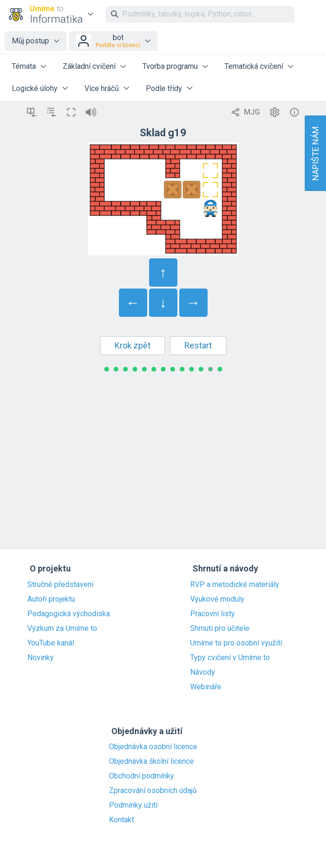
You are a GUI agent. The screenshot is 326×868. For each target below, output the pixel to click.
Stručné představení (60, 585)
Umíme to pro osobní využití (236, 643)
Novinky (41, 658)
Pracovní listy (213, 614)
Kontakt (121, 820)
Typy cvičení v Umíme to (230, 658)
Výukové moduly (217, 599)
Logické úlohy (35, 88)
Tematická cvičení (254, 66)
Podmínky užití (133, 805)
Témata (24, 66)
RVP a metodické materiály (235, 585)
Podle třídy (164, 88)
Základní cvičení (89, 66)
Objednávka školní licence (151, 761)
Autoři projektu (51, 599)
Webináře (206, 687)
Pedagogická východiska (69, 614)
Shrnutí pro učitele (220, 628)
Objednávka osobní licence (153, 747)
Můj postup (30, 41)
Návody (203, 672)
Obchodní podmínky (142, 776)
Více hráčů (102, 88)
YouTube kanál (51, 643)
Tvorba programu (170, 66)
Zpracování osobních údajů (153, 791)
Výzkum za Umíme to (62, 628)
